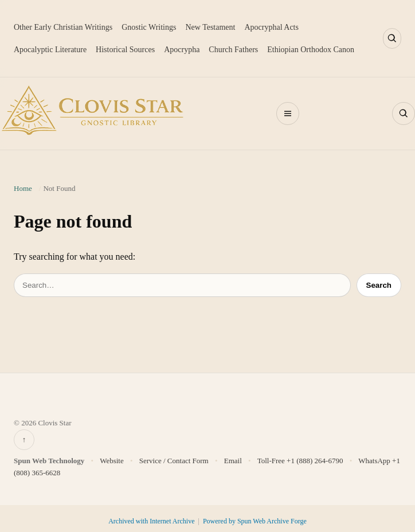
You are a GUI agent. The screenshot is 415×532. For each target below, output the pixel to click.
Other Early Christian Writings (63, 27)
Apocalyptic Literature (50, 50)
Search (379, 285)
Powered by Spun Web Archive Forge (255, 521)
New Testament (210, 27)
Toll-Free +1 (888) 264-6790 (300, 461)
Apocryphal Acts (271, 27)
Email (233, 461)
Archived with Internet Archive (152, 521)
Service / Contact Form (174, 461)
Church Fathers (233, 50)
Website (112, 461)
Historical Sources (125, 50)
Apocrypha (182, 50)
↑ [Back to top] (24, 439)
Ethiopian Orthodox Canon (311, 50)
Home (23, 188)
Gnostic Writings (149, 27)
